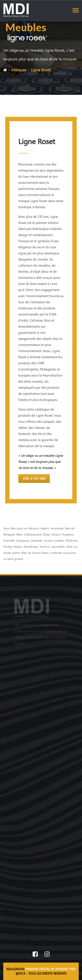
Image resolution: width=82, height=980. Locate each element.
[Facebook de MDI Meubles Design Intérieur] (35, 955)
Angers (44, 528)
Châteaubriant (32, 534)
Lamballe (36, 540)
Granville (9, 540)
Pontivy (8, 546)
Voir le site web (34, 478)
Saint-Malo (58, 546)
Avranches (57, 528)
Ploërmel (71, 540)
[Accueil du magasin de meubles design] (41, 609)
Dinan (46, 534)
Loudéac (59, 540)
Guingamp (22, 540)
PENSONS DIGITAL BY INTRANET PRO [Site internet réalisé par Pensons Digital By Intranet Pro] (50, 969)
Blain (19, 534)
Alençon (33, 528)
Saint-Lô (45, 546)
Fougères (68, 534)
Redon (18, 546)
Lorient (48, 540)
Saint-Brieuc (31, 546)
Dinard (56, 534)
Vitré (69, 546)
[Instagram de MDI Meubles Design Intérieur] (47, 955)
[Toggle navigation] (76, 10)
